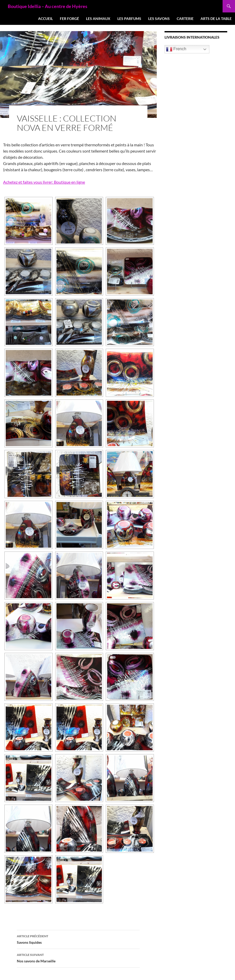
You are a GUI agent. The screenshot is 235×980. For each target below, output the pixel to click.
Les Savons (159, 19)
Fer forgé (69, 19)
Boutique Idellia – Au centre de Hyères (48, 6)
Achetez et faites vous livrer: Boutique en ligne (44, 182)
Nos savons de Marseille (78, 957)
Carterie (185, 19)
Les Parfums (129, 19)
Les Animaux (98, 19)
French (176, 49)
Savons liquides (78, 939)
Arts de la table (216, 19)
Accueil (45, 19)
